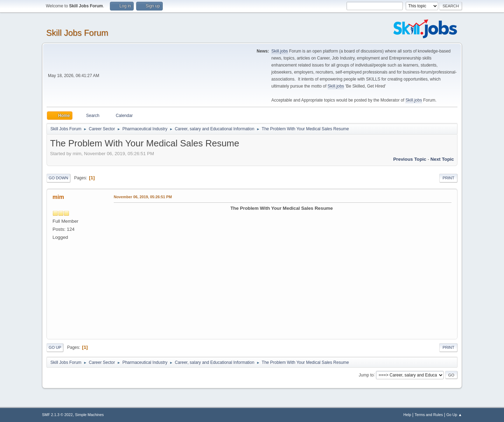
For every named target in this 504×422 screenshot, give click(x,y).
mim (58, 197)
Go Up (55, 347)
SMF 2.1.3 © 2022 (57, 415)
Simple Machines (89, 415)
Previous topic (410, 159)
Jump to (366, 375)
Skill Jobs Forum (77, 33)
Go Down (58, 178)
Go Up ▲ (454, 415)
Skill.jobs (279, 51)
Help (407, 415)
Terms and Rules (429, 415)
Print (448, 178)
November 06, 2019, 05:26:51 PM (143, 197)
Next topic (442, 159)
